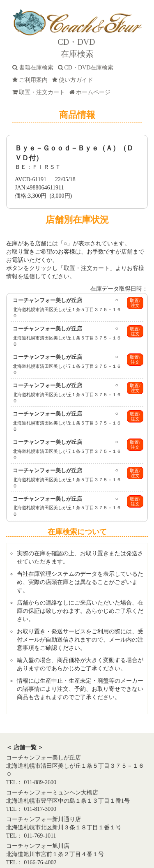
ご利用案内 (31, 80)
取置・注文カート (40, 92)
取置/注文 (135, 303)
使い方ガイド (74, 80)
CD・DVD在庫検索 (87, 68)
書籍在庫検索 (34, 68)
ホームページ (91, 92)
